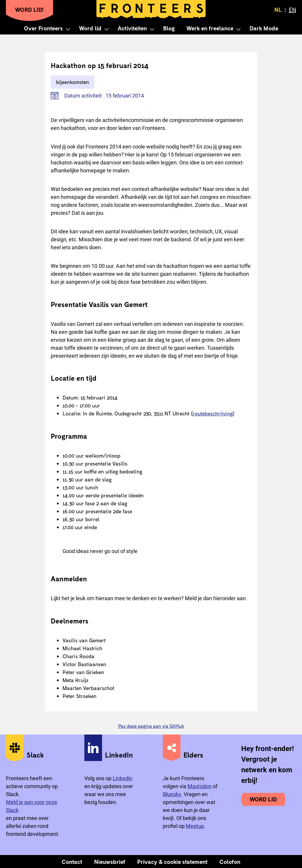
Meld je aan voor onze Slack (32, 806)
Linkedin (123, 778)
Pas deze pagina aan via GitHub (151, 726)
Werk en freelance (210, 28)
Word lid (90, 28)
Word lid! (29, 9)
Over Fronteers (43, 28)
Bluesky (172, 794)
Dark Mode (264, 28)
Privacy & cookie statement (172, 862)
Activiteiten (132, 28)
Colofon (230, 862)
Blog (169, 28)
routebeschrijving (213, 413)
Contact (72, 862)
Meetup (195, 826)
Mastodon (200, 786)
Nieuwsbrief (110, 862)
